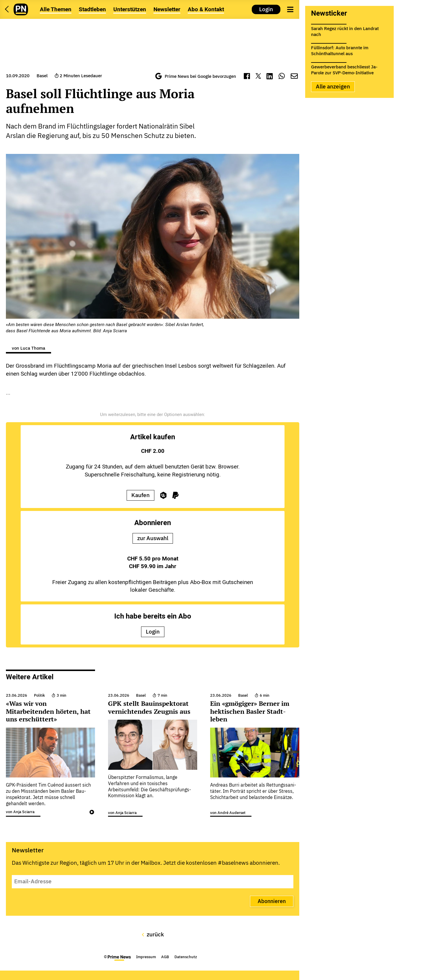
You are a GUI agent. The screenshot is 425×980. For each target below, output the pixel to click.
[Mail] (294, 77)
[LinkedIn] (270, 77)
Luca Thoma (33, 348)
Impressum (146, 957)
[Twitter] (258, 77)
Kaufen (140, 495)
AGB (165, 957)
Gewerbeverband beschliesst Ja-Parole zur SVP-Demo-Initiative (344, 69)
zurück (153, 934)
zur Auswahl (153, 538)
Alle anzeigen (333, 86)
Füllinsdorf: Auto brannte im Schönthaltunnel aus (340, 50)
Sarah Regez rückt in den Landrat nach (345, 31)
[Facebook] (247, 77)
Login (266, 9)
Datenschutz (186, 957)
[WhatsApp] (282, 77)
